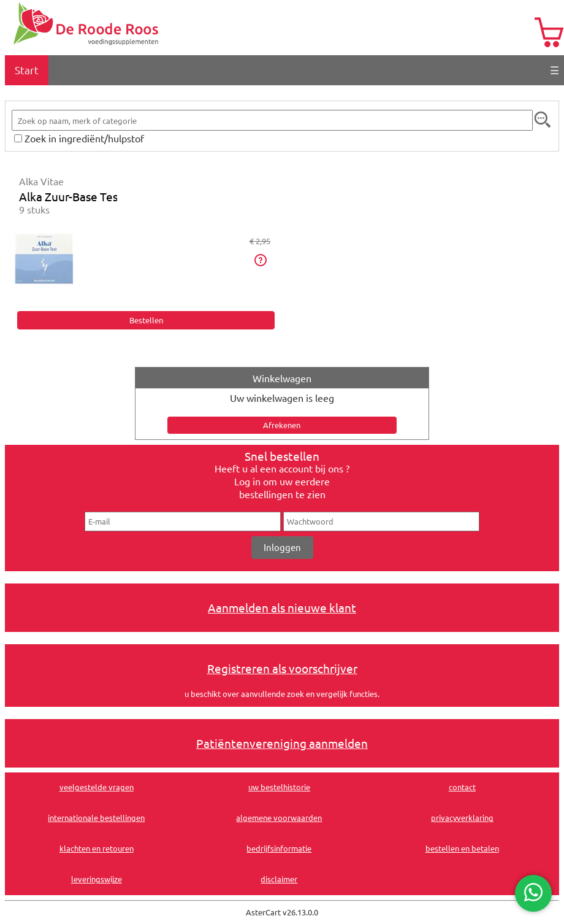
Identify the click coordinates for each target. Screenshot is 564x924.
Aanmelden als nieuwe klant (282, 607)
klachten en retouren (97, 848)
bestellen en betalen (462, 848)
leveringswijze (97, 879)
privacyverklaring (462, 818)
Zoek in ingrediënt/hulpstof (84, 138)
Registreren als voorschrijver (282, 668)
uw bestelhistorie (279, 787)
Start (27, 70)
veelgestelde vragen (97, 787)
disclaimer (279, 879)
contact (462, 787)
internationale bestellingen (96, 818)
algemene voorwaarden (279, 818)
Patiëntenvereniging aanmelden (282, 743)
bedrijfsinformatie (279, 848)
